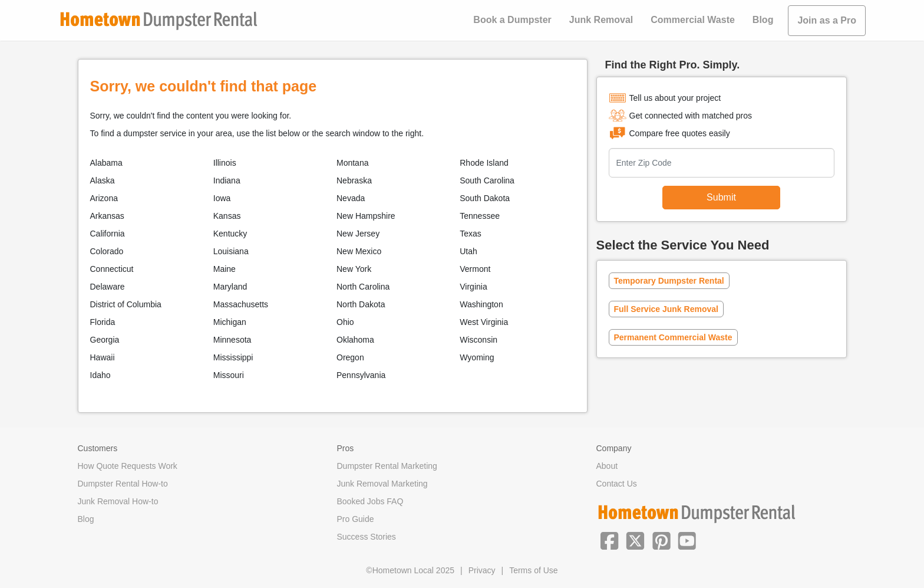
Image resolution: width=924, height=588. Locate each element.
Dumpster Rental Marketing (387, 466)
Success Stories (367, 537)
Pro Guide (356, 519)
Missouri (229, 375)
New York (354, 269)
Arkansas (107, 216)
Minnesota (232, 340)
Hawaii (103, 357)
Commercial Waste (693, 20)
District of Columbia (126, 304)
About (607, 466)
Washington (481, 304)
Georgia (105, 340)
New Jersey (358, 234)
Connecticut (112, 269)
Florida (103, 322)
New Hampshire (366, 216)
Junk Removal (601, 20)
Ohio (345, 322)
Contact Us (617, 484)
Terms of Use (533, 570)
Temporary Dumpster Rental (669, 281)
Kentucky (230, 234)
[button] (609, 540)
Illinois (225, 163)
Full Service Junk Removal (666, 309)
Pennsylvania (361, 375)
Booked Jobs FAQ (370, 501)
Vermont (475, 269)
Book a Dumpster (512, 20)
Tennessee (480, 216)
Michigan (230, 322)
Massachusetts (241, 304)
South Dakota (485, 198)
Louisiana (231, 251)
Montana (352, 163)
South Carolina (487, 180)
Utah (468, 251)
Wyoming (477, 357)
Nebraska (354, 180)
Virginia (473, 287)
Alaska (103, 180)
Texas (471, 234)
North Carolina (363, 287)
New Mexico (359, 251)
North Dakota (361, 304)
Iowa (222, 198)
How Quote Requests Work (128, 466)
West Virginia (484, 322)
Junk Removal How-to (118, 501)
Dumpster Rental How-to (123, 484)
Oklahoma (355, 340)
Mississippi (233, 357)
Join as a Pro (827, 20)
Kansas (227, 216)
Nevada (351, 198)
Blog (763, 20)
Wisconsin (478, 340)
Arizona (104, 198)
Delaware (108, 287)
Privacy (482, 570)
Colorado (107, 251)
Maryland (230, 287)
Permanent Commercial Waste (673, 337)
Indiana (227, 180)
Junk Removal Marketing (382, 484)
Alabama (106, 163)
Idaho (100, 375)
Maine (225, 269)
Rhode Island (484, 163)
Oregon (350, 357)
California (108, 234)
